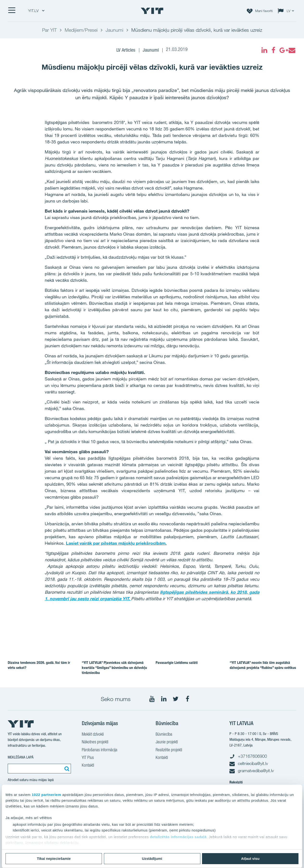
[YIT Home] (152, 11)
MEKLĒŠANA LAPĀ (21, 757)
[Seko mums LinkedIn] (164, 699)
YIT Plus (88, 758)
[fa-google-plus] (283, 50)
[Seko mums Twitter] (176, 699)
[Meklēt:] (66, 769)
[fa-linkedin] (264, 50)
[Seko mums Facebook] (187, 699)
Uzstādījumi (152, 859)
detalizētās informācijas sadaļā (178, 837)
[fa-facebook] (273, 50)
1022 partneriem (47, 795)
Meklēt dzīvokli (93, 735)
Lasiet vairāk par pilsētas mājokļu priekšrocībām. (116, 543)
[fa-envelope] (292, 50)
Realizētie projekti (169, 750)
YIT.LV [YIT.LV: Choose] (36, 11)
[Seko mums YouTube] (152, 699)
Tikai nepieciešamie (54, 859)
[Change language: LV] (287, 11)
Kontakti (88, 766)
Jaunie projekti (167, 742)
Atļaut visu (250, 859)
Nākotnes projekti (95, 742)
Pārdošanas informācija (100, 750)
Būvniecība (164, 735)
